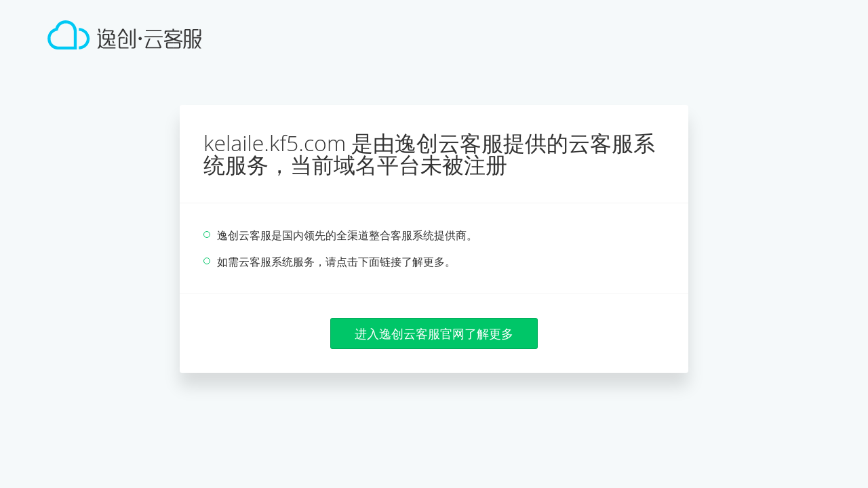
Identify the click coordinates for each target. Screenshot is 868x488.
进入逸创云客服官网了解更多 (434, 333)
